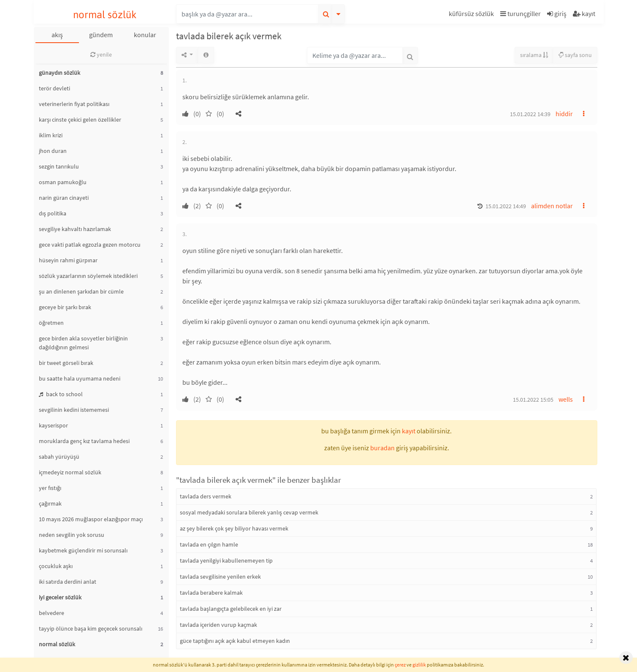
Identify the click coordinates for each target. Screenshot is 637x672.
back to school (61, 394)
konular (145, 35)
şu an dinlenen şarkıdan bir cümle (81, 291)
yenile (101, 54)
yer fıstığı (50, 488)
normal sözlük (105, 15)
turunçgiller (520, 14)
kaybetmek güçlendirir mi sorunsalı (83, 550)
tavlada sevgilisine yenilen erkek (220, 577)
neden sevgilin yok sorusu (72, 535)
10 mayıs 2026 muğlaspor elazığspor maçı (91, 519)
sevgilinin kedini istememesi (74, 410)
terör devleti (54, 88)
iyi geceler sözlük (60, 597)
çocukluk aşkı (56, 566)
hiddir (564, 114)
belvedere (52, 613)
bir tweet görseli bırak (66, 363)
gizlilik (419, 665)
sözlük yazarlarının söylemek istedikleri (88, 276)
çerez (400, 665)
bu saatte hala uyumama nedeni (80, 378)
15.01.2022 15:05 (533, 400)
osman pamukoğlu (63, 182)
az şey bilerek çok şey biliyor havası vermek (234, 528)
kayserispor (53, 425)
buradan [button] (382, 448)
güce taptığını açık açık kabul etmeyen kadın (235, 641)
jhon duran (53, 151)
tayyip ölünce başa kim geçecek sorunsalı (91, 628)
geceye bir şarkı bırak (65, 307)
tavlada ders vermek (206, 496)
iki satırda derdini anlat (68, 582)
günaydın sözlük (60, 73)
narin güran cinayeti (64, 198)
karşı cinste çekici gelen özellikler (80, 120)
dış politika (53, 213)
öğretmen (51, 323)
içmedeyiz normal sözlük (70, 472)
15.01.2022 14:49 (506, 206)
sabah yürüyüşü (59, 457)
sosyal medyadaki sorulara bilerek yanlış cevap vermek (249, 512)
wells (566, 399)
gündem (101, 35)
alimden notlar (552, 206)
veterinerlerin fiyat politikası (74, 104)
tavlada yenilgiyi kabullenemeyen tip (226, 560)
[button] (472, 15)
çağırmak (50, 503)
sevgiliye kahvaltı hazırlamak (75, 229)
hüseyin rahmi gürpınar (68, 260)
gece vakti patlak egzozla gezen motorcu (90, 245)
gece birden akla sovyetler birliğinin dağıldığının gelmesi (83, 343)
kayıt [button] (409, 431)
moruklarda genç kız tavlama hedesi (84, 441)
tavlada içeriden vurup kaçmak (218, 625)
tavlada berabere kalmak (211, 593)
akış (57, 35)
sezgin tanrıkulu (59, 166)
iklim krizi (51, 135)
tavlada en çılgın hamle (209, 544)
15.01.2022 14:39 (530, 114)
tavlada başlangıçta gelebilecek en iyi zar (231, 609)
